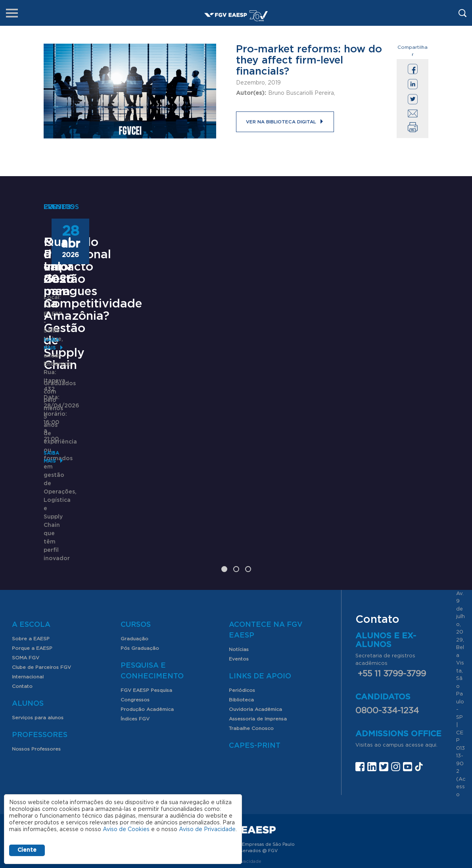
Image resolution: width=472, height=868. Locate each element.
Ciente (27, 850)
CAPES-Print (255, 685)
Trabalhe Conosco (251, 668)
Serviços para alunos (38, 657)
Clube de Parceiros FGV (41, 607)
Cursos (136, 564)
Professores (40, 674)
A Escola (31, 564)
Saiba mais (58, 492)
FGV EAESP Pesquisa (146, 630)
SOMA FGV (26, 597)
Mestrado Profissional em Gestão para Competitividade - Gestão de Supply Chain (97, 395)
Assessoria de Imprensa (258, 658)
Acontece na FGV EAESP (266, 569)
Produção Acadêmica (147, 649)
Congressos (135, 639)
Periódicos (242, 630)
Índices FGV (135, 658)
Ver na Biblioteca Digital (277, 122)
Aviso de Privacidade (207, 830)
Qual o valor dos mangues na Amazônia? (361, 376)
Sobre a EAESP (31, 578)
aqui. (431, 685)
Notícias (239, 589)
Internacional (28, 616)
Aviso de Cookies (126, 830)
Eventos (239, 598)
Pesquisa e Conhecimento (152, 610)
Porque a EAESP (32, 588)
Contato (22, 626)
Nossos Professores (36, 688)
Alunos (28, 643)
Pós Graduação (140, 588)
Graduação (134, 578)
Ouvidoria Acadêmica (255, 649)
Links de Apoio (260, 616)
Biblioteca (241, 639)
